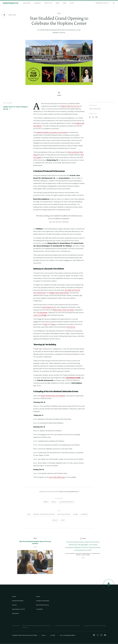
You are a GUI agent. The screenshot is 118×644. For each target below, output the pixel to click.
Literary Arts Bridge (40, 315)
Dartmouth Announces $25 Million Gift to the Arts (68, 626)
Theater (53, 324)
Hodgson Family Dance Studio (59, 293)
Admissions (27, 3)
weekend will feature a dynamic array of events (52, 132)
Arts (29, 514)
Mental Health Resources (42, 605)
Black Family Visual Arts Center (64, 310)
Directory (14, 605)
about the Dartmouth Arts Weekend (53, 396)
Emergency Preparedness (43, 601)
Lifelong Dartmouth (67, 502)
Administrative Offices (18, 601)
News (65, 3)
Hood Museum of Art (49, 307)
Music (46, 324)
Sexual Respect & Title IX (18, 609)
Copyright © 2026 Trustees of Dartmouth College (24, 635)
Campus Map (15, 613)
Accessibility (39, 609)
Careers (38, 596)
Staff (63, 520)
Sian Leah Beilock (64, 514)
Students (84, 514)
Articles (59, 13)
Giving (72, 3)
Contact (14, 596)
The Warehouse (42, 313)
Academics (37, 3)
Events (54, 502)
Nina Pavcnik (71, 327)
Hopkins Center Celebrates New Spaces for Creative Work (36, 626)
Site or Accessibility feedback (68, 635)
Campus (46, 502)
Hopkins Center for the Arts (70, 106)
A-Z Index (53, 635)
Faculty (55, 520)
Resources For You (103, 3)
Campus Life (48, 3)
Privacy (44, 635)
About (58, 3)
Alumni (76, 514)
